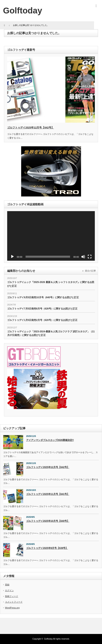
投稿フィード (12, 596)
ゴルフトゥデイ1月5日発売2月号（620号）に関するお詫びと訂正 (42, 320)
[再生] (12, 257)
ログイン (9, 590)
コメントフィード (14, 602)
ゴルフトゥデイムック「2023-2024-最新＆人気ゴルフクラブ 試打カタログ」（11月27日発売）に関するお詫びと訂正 (51, 333)
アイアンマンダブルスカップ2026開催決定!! (50, 440)
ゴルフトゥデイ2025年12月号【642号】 (31, 128)
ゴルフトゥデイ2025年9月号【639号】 (47, 548)
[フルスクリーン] (90, 257)
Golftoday (48, 639)
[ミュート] (83, 257)
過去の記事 (90, 271)
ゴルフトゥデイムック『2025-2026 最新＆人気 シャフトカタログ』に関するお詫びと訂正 (51, 284)
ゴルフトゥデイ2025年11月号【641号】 (48, 494)
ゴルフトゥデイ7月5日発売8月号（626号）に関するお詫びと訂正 (42, 309)
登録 (7, 585)
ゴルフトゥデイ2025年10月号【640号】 (48, 521)
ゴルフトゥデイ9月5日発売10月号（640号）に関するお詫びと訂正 (43, 297)
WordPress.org (12, 608)
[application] (51, 236)
